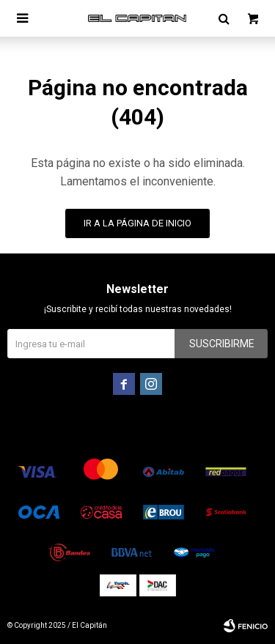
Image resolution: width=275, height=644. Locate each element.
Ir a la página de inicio (137, 223)
